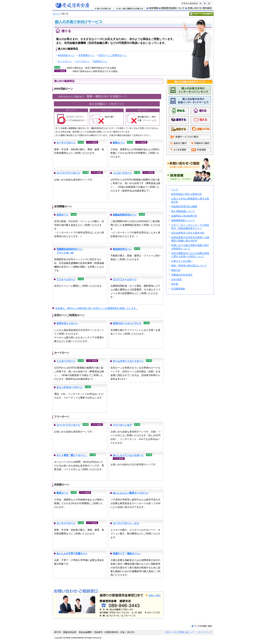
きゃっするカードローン (70, 387)
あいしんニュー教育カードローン (131, 493)
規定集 (175, 284)
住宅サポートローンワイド (127, 323)
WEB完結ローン (66, 55)
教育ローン (119, 143)
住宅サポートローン (67, 323)
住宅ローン (62, 215)
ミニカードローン (122, 173)
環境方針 (176, 270)
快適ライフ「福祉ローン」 (127, 554)
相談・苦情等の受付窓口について (189, 266)
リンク (175, 190)
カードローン (65, 61)
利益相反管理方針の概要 (184, 207)
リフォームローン (66, 279)
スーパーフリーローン (68, 173)
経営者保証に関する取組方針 (187, 194)
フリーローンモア (122, 425)
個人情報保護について (183, 211)
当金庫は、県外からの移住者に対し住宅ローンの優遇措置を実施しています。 (97, 308)
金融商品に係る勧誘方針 (184, 216)
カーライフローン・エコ (126, 523)
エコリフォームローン (125, 279)
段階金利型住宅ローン (125, 215)
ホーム (56, 14)
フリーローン (82, 61)
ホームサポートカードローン (128, 361)
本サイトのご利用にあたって (180, 632)
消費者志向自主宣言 (182, 275)
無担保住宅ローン (122, 249)
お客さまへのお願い (182, 261)
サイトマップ (205, 632)
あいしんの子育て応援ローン (72, 554)
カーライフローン (66, 143)
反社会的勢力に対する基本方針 (188, 233)
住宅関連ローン (87, 55)
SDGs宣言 (177, 279)
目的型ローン (100, 61)
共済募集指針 (178, 289)
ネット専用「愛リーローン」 (72, 455)
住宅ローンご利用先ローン (112, 55)
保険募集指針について (183, 220)
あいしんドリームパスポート (128, 455)
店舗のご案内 (154, 595)
